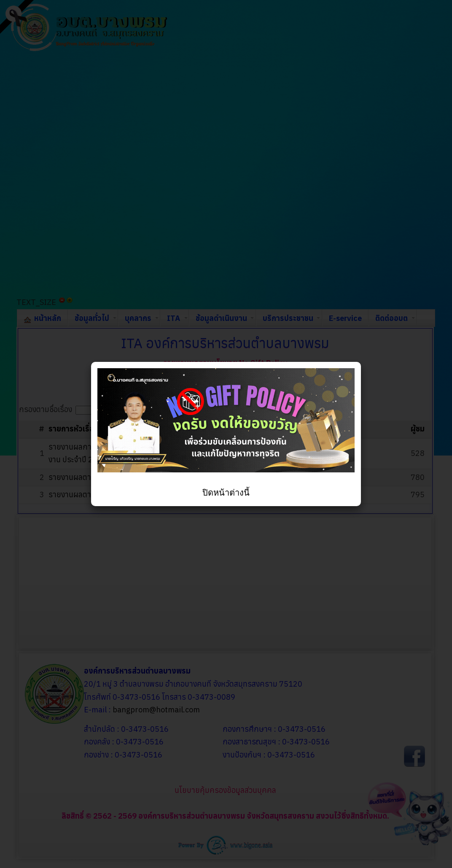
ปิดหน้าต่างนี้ (226, 493)
